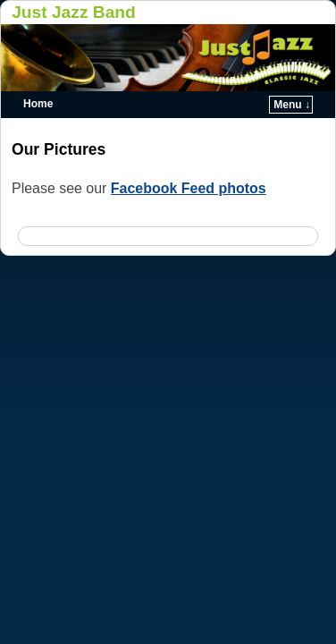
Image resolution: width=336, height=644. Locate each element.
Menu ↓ (292, 105)
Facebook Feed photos (189, 188)
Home (38, 104)
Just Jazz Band (74, 12)
